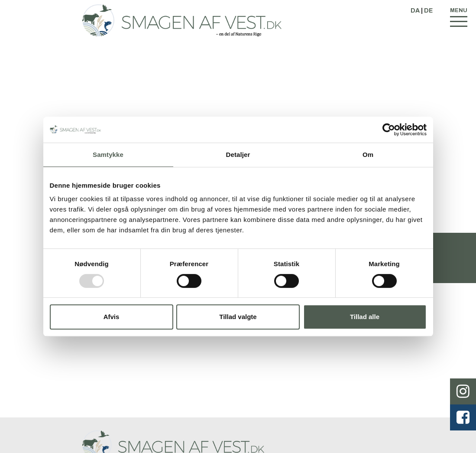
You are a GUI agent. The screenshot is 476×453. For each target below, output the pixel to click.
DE (428, 11)
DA (415, 11)
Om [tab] (368, 155)
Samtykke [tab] (108, 155)
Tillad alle (365, 317)
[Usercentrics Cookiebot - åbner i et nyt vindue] (389, 130)
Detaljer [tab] (238, 155)
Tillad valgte (238, 317)
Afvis (112, 317)
